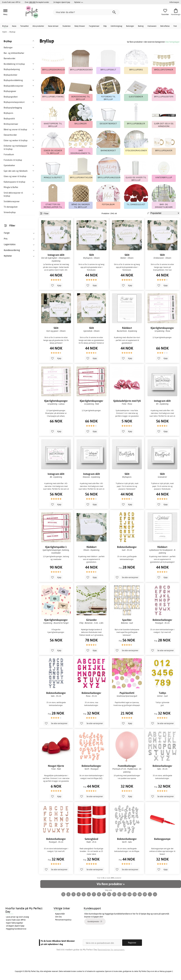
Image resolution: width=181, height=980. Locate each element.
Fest (175, 26)
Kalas (14, 26)
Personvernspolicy (63, 920)
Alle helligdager (172, 42)
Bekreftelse (165, 26)
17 (145, 894)
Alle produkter (38, 26)
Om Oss (58, 917)
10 (109, 894)
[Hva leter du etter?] (86, 12)
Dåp (105, 26)
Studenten (67, 26)
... (150, 894)
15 (135, 894)
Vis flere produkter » (111, 884)
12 (119, 894)
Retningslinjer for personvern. (111, 950)
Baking (141, 26)
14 (130, 894)
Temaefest (24, 26)
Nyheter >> (79, 2)
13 (124, 894)
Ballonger (130, 26)
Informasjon (174, 2)
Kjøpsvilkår (60, 914)
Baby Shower (80, 26)
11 (114, 894)
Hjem (5, 32)
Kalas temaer (53, 26)
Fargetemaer (94, 26)
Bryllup (5, 26)
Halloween (152, 26)
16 (140, 894)
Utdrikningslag (116, 26)
